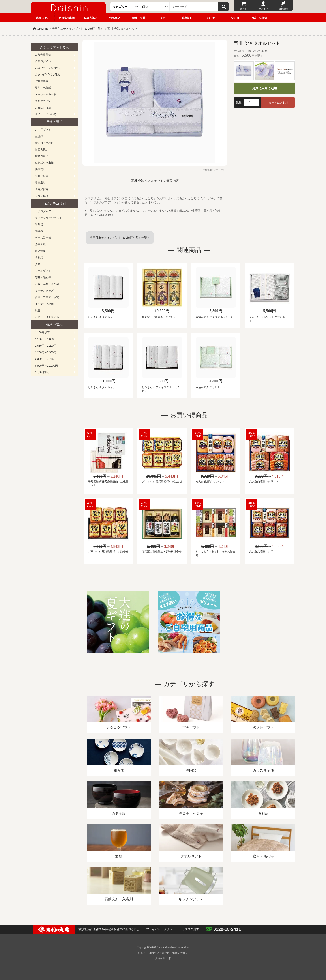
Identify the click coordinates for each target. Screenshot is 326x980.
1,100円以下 (42, 333)
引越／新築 (42, 176)
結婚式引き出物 (44, 163)
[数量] (251, 103)
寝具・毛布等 (43, 277)
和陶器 (39, 224)
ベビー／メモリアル (47, 317)
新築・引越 (139, 18)
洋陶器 (39, 231)
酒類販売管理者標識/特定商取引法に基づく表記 (109, 929)
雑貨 (38, 310)
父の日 (235, 18)
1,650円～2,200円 (46, 346)
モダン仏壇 (42, 196)
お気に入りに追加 (264, 88)
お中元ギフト (43, 130)
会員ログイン (43, 61)
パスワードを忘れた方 (48, 68)
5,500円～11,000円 (46, 366)
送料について (43, 101)
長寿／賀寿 (42, 189)
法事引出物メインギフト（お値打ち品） (78, 29)
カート (244, 9)
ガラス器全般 (43, 238)
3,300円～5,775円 (46, 359)
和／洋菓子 (42, 251)
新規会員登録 (43, 55)
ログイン (263, 9)
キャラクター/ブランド (49, 218)
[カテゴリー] (125, 7)
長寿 (163, 18)
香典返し (187, 18)
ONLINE (42, 29)
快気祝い (115, 18)
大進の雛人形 (163, 958)
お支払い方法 (43, 108)
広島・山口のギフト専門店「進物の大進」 (163, 953)
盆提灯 (39, 136)
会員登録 (283, 9)
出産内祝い (43, 18)
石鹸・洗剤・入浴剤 (47, 284)
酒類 (38, 264)
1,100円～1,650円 (46, 339)
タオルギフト (43, 271)
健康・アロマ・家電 (47, 297)
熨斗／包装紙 (43, 88)
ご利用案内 (42, 81)
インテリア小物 (44, 304)
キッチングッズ (44, 291)
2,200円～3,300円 (46, 352)
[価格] (155, 7)
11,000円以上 (43, 372)
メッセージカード (46, 94)
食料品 (39, 258)
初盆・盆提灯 (259, 18)
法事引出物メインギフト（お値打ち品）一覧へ (120, 238)
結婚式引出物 (67, 18)
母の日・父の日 (44, 143)
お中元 (211, 18)
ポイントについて (46, 114)
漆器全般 (40, 244)
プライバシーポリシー (161, 929)
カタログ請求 (190, 929)
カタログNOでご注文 (48, 75)
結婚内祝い (91, 18)
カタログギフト (44, 211)
